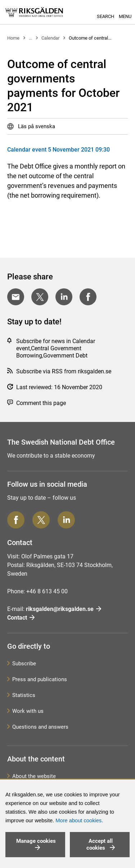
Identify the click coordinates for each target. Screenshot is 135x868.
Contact (17, 618)
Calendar (50, 38)
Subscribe (24, 664)
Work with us (28, 711)
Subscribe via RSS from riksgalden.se (64, 371)
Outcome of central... (90, 38)
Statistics (24, 695)
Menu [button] (125, 16)
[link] (34, 12)
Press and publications (40, 679)
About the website (34, 776)
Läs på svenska (36, 126)
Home (13, 38)
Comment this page (41, 403)
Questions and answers (40, 727)
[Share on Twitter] (40, 297)
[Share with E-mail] (16, 297)
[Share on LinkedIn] (64, 297)
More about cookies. (79, 820)
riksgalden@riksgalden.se (60, 609)
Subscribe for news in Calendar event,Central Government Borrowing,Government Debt (56, 348)
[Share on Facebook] (88, 297)
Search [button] (105, 16)
